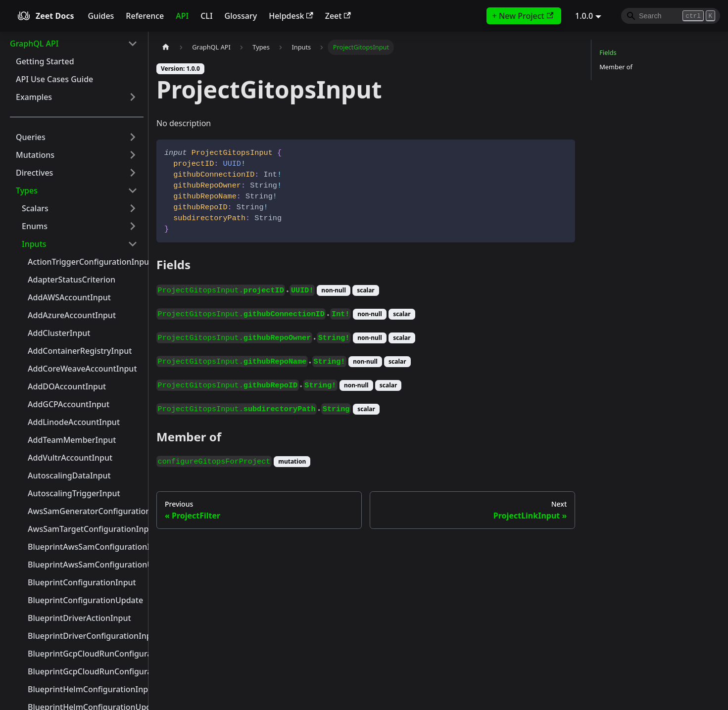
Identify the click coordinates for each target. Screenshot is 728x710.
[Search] (671, 16)
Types (27, 190)
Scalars (35, 208)
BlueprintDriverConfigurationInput (86, 636)
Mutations (35, 155)
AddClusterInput (59, 333)
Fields (608, 52)
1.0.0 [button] (584, 16)
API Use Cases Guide (54, 79)
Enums (35, 226)
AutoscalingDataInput (69, 475)
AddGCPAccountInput (69, 404)
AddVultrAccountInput (70, 458)
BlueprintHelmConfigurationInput (86, 689)
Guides (101, 16)
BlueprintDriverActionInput (79, 618)
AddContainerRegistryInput (80, 351)
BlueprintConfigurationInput (82, 582)
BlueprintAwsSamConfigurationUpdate (86, 565)
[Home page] (166, 47)
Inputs (34, 244)
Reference (145, 16)
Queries (31, 137)
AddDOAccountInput (67, 386)
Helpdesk (291, 16)
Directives (34, 173)
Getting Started (45, 61)
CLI (206, 16)
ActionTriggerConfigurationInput (86, 262)
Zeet (338, 16)
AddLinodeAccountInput (74, 422)
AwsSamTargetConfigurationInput (86, 529)
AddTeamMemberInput (72, 440)
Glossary (241, 16)
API (182, 16)
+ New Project (523, 16)
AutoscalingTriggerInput (74, 493)
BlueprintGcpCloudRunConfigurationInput (86, 654)
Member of (616, 67)
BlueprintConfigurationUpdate (85, 600)
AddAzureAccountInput (72, 315)
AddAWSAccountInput (69, 297)
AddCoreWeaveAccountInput (82, 369)
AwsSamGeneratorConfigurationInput (86, 511)
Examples (34, 97)
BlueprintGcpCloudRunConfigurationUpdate (86, 671)
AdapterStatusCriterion (72, 280)
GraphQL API (34, 44)
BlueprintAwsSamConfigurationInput (86, 547)
